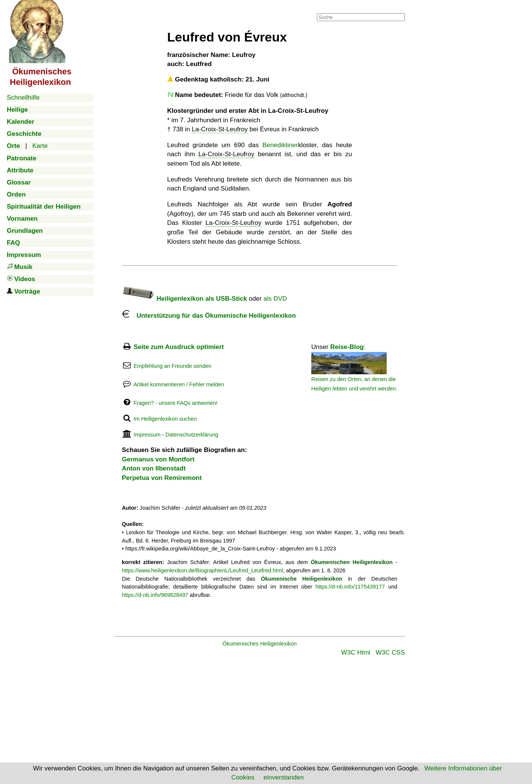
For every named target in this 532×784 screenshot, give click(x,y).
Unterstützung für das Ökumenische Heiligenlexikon (209, 316)
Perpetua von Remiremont (162, 478)
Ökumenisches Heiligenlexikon (260, 644)
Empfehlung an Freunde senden (172, 366)
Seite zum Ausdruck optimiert (179, 347)
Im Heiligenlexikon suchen (165, 419)
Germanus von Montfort (158, 459)
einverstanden (284, 777)
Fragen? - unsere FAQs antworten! (175, 403)
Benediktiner (280, 145)
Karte (40, 146)
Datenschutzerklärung (192, 435)
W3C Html (356, 653)
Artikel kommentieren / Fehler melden (179, 384)
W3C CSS (390, 653)
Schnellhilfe (23, 98)
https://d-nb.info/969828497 (155, 595)
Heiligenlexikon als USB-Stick (185, 299)
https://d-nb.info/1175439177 (350, 587)
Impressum (147, 435)
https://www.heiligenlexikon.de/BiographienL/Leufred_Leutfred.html (202, 570)
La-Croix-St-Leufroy (220, 129)
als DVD (275, 299)
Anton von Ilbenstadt (154, 468)
